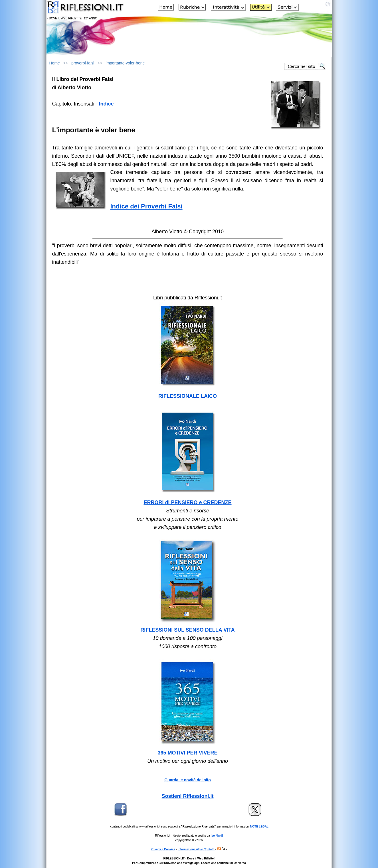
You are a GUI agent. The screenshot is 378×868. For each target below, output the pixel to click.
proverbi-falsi (83, 63)
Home (55, 63)
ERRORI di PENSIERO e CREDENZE (187, 502)
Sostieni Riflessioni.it (187, 796)
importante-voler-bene (125, 63)
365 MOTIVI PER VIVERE (187, 753)
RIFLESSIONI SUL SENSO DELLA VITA (188, 630)
